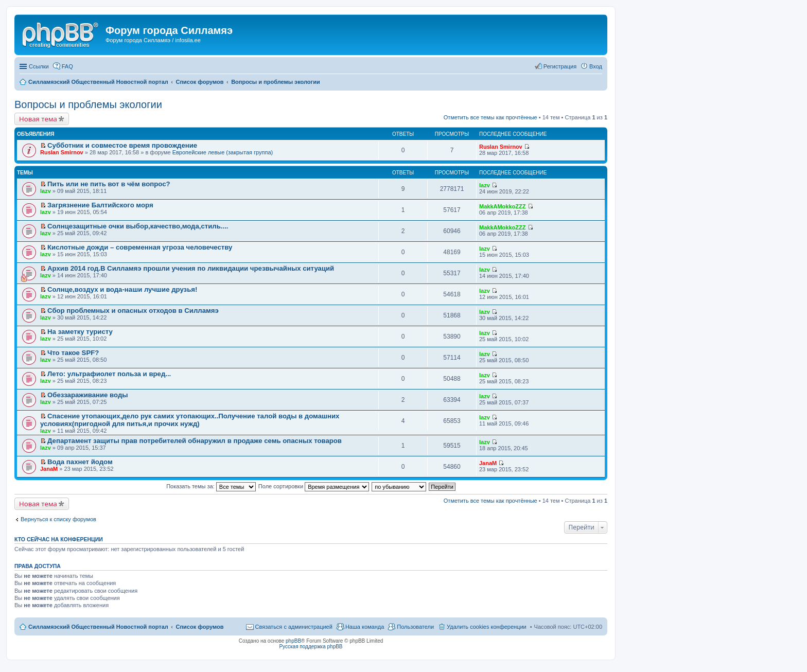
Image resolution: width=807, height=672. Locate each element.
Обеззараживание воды (87, 395)
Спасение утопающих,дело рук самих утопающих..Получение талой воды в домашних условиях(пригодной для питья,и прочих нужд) (190, 420)
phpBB (293, 641)
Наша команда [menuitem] (365, 627)
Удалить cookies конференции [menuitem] (487, 627)
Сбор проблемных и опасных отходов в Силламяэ (133, 311)
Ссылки (39, 66)
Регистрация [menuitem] (560, 66)
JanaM (49, 469)
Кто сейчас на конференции (59, 539)
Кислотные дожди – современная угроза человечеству (140, 247)
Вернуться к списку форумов (58, 519)
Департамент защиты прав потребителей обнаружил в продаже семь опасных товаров (195, 441)
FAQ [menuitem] (67, 66)
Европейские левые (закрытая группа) (223, 152)
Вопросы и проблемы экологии (88, 104)
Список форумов (199, 627)
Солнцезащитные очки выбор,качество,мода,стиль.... (138, 226)
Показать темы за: (211, 486)
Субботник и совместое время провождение (122, 145)
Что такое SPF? (73, 353)
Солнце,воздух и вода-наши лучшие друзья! (122, 289)
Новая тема (38, 119)
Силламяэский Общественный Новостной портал (98, 627)
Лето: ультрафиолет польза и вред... (109, 374)
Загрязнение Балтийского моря (100, 205)
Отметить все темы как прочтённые (490, 117)
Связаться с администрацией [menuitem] (294, 627)
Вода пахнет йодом (80, 462)
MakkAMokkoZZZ (502, 206)
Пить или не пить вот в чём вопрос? (109, 184)
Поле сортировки (314, 486)
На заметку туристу (80, 332)
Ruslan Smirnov (62, 152)
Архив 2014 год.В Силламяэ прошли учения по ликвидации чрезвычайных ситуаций (191, 268)
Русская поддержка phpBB (311, 647)
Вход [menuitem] (596, 66)
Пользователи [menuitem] (415, 627)
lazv (46, 191)
